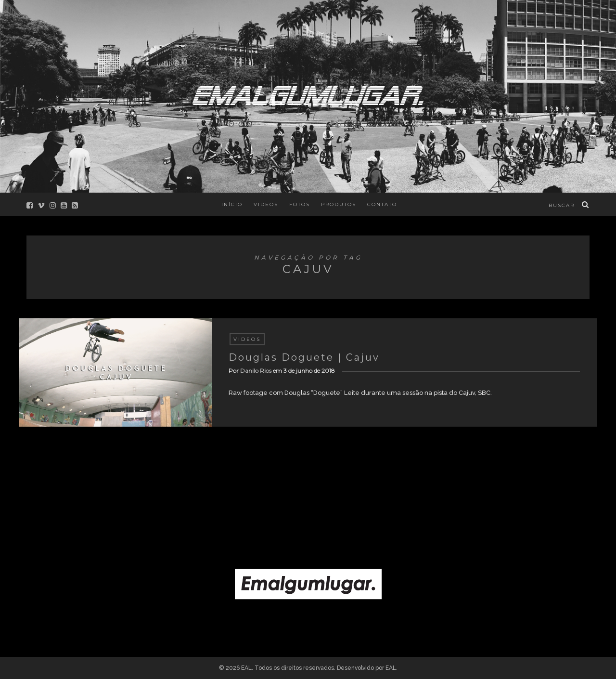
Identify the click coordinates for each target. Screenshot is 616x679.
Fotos (300, 204)
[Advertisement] (308, 488)
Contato (382, 204)
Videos (266, 204)
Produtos (339, 204)
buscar (562, 205)
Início (232, 204)
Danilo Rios (256, 371)
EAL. (391, 668)
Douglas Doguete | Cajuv (304, 357)
